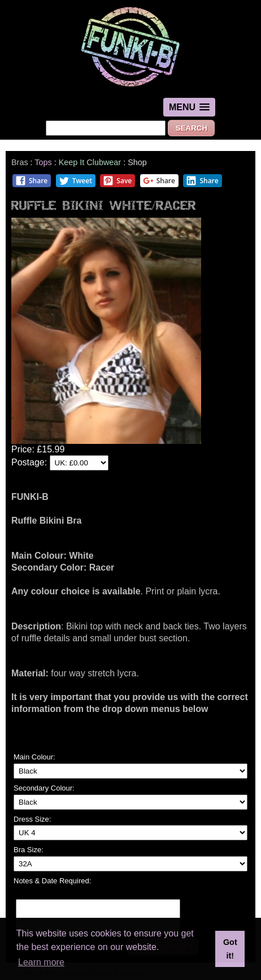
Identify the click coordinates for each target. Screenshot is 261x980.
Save (117, 181)
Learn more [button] (41, 962)
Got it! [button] (230, 949)
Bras (20, 162)
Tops (43, 162)
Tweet (75, 181)
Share (31, 181)
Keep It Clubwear (90, 162)
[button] (189, 107)
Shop (137, 162)
